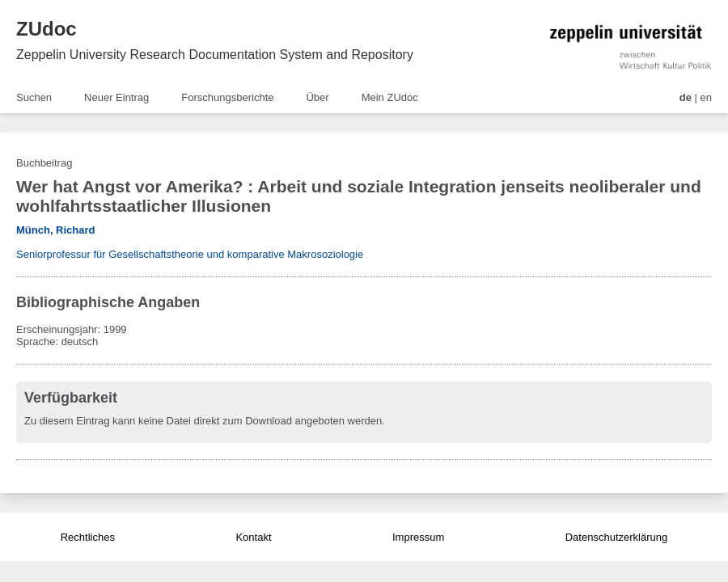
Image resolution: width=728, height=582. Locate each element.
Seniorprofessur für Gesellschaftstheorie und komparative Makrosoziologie (190, 254)
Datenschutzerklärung (616, 537)
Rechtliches (88, 537)
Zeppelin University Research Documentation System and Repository (215, 55)
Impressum (418, 537)
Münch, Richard (56, 230)
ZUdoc (47, 29)
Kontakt (253, 537)
